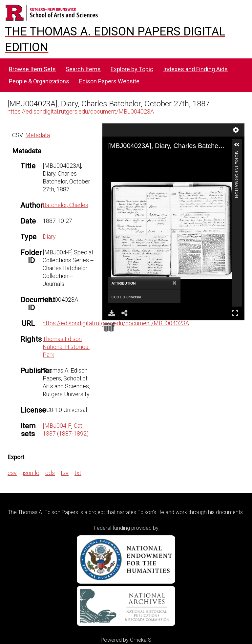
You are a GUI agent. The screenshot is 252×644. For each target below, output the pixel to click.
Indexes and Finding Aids (195, 69)
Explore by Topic (132, 69)
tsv (65, 473)
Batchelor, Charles (65, 205)
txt (78, 473)
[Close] (174, 283)
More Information (237, 153)
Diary (49, 236)
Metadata (38, 135)
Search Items (83, 69)
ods (50, 473)
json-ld (31, 473)
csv (12, 473)
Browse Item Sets (32, 69)
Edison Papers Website (109, 81)
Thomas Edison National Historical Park (66, 347)
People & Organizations (39, 81)
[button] (237, 145)
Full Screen (235, 313)
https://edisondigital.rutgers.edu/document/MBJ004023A (81, 111)
